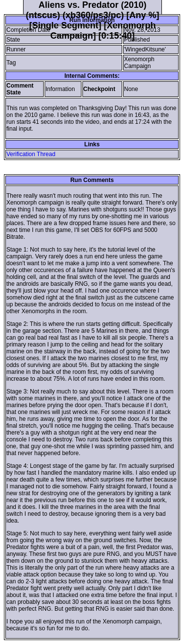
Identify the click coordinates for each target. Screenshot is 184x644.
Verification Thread (31, 154)
